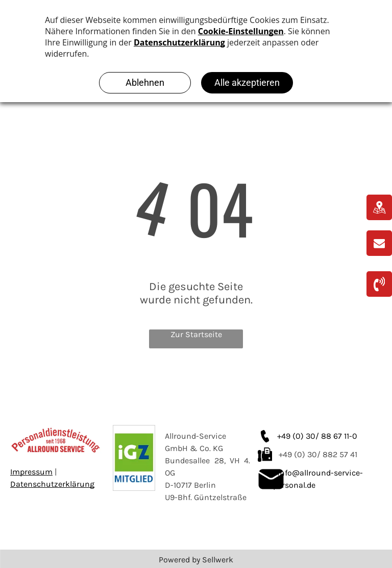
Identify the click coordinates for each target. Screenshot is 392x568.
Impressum (31, 472)
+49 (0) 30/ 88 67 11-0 (317, 436)
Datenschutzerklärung (52, 484)
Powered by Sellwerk (196, 560)
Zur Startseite (196, 334)
